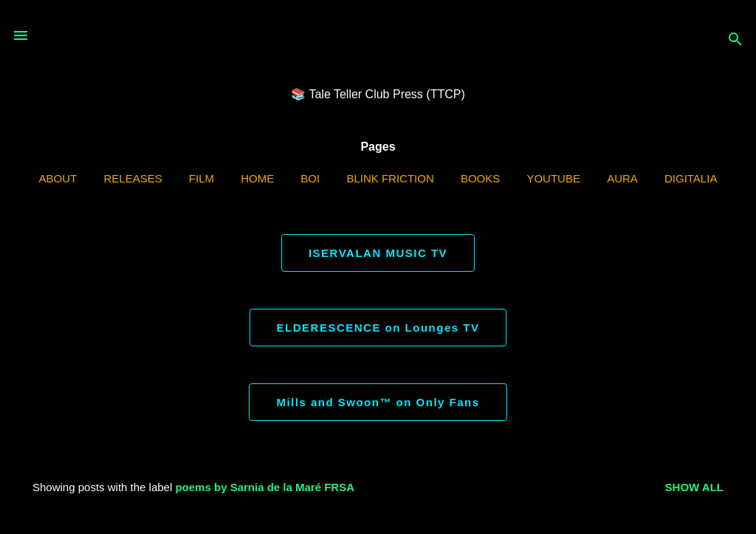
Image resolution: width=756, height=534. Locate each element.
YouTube (553, 178)
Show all (694, 487)
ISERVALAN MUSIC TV (378, 253)
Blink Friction (390, 178)
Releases (133, 178)
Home (257, 178)
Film (202, 178)
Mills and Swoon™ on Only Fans (378, 402)
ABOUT (58, 178)
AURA (622, 178)
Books (480, 178)
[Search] (735, 40)
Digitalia (691, 178)
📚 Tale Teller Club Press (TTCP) (378, 94)
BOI (310, 178)
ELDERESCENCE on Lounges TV (378, 328)
